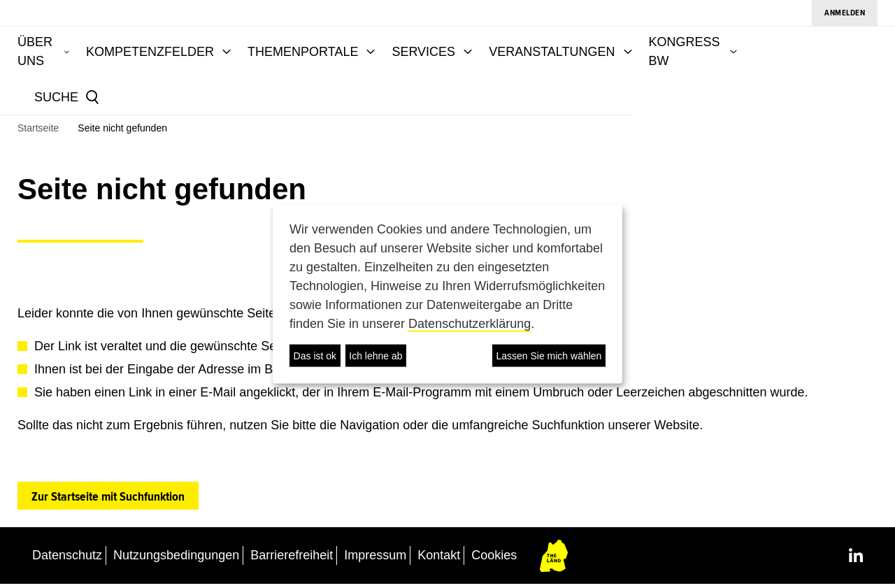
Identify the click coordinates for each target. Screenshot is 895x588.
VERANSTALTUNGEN (650, 49)
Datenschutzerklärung (470, 324)
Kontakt (439, 559)
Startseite (38, 131)
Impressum (375, 559)
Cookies (494, 559)
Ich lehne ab (375, 355)
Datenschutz (67, 559)
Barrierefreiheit (292, 559)
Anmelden (845, 13)
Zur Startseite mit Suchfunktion (108, 500)
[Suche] (135, 95)
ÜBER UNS (118, 49)
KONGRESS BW (794, 49)
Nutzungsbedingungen (176, 559)
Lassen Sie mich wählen (549, 355)
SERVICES (521, 49)
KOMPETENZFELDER (248, 49)
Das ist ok (315, 355)
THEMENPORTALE (401, 49)
